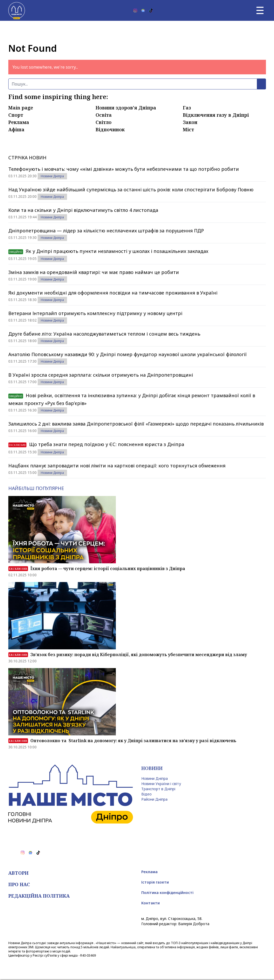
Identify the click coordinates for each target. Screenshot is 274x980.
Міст (188, 129)
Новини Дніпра (52, 176)
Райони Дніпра (154, 799)
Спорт (16, 115)
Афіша (16, 129)
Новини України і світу (161, 784)
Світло (103, 122)
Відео (146, 794)
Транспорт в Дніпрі (158, 789)
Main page (21, 108)
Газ (187, 108)
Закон (190, 122)
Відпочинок (110, 129)
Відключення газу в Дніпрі (216, 115)
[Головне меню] (260, 10)
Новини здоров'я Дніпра (126, 108)
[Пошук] (133, 84)
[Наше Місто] (17, 10)
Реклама (19, 122)
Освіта (104, 115)
